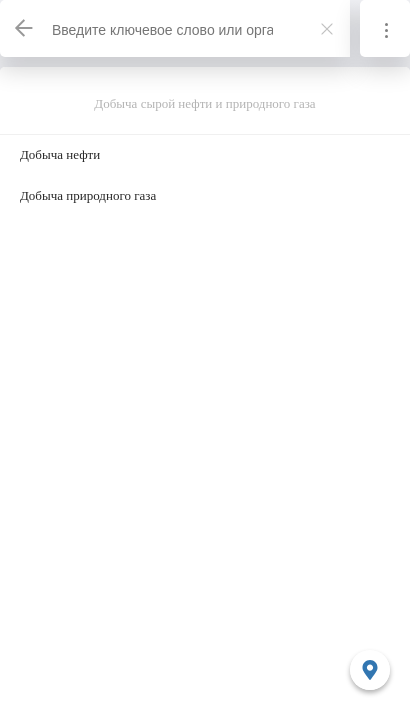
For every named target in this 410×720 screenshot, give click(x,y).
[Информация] (385, 28)
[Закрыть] (327, 29)
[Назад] (25, 28)
